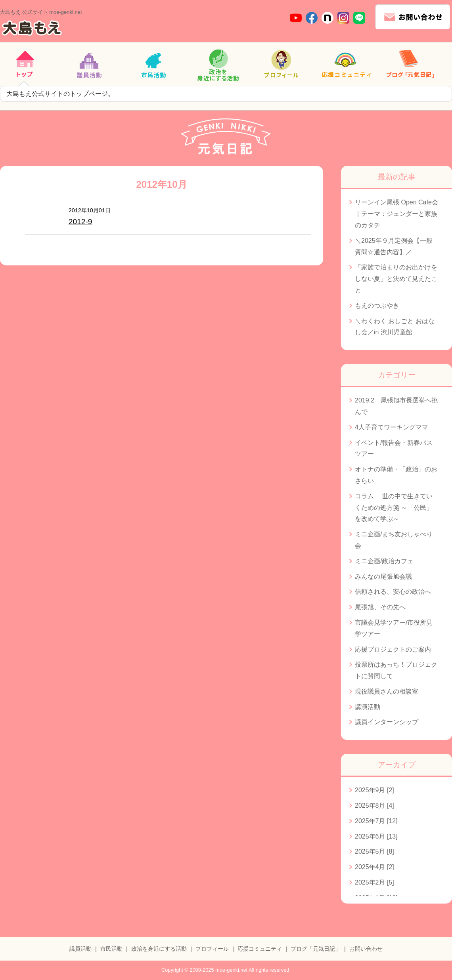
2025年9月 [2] (374, 790)
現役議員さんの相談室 (387, 691)
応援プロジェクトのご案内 (393, 649)
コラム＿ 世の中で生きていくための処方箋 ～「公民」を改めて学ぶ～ (394, 508)
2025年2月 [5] (374, 882)
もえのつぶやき (377, 306)
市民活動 (111, 949)
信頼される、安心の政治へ (393, 592)
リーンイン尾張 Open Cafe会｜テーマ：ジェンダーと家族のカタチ (396, 214)
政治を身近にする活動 (159, 949)
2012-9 (80, 222)
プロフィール (212, 949)
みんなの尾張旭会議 (383, 577)
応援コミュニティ (260, 949)
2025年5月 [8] (374, 851)
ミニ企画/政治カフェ (384, 561)
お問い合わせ (366, 949)
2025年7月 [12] (376, 821)
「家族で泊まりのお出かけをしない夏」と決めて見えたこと (396, 279)
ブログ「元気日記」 (316, 949)
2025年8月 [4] (374, 806)
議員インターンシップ (387, 722)
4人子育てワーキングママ (392, 427)
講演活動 (368, 707)
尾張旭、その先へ (380, 607)
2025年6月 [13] (376, 836)
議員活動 (80, 949)
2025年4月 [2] (374, 867)
